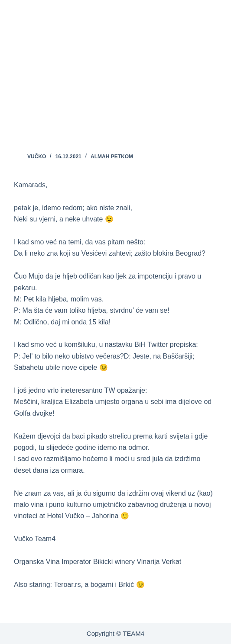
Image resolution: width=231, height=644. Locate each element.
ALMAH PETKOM (112, 157)
